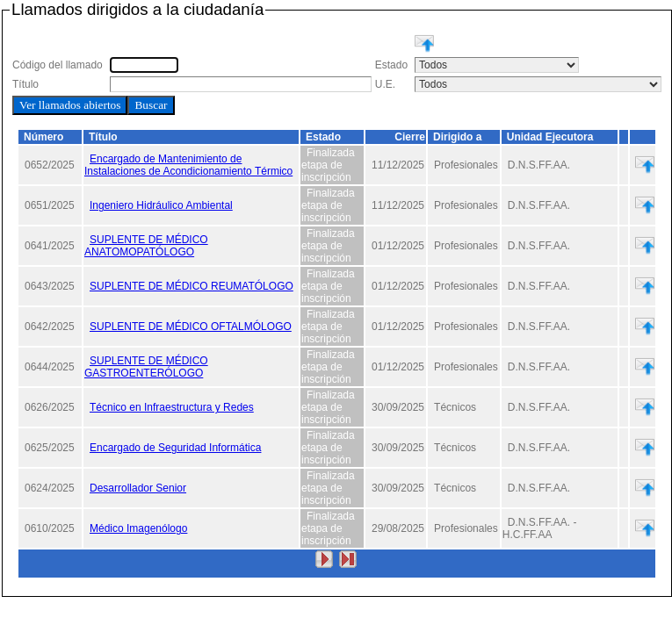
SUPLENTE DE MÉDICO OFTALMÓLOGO (191, 327)
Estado (323, 137)
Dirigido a (457, 137)
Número (43, 137)
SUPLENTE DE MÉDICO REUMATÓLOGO (191, 286)
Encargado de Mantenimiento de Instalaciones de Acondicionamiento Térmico (188, 165)
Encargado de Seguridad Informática (175, 448)
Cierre (410, 137)
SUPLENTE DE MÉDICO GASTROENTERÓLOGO (146, 367)
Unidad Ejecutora (550, 137)
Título (103, 137)
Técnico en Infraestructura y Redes (172, 407)
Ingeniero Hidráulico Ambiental (161, 205)
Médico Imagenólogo (138, 528)
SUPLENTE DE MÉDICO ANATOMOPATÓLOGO (146, 246)
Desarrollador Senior (138, 488)
